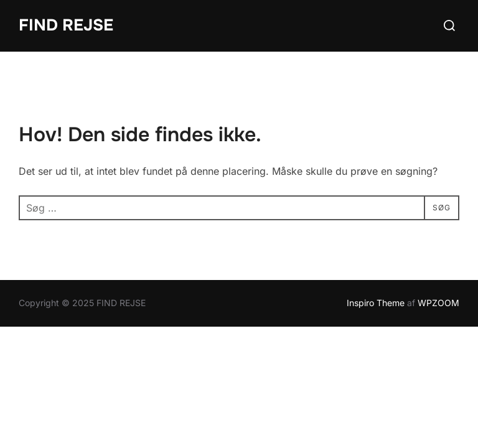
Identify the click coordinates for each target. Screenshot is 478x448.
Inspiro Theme (376, 303)
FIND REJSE (66, 25)
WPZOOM (438, 303)
